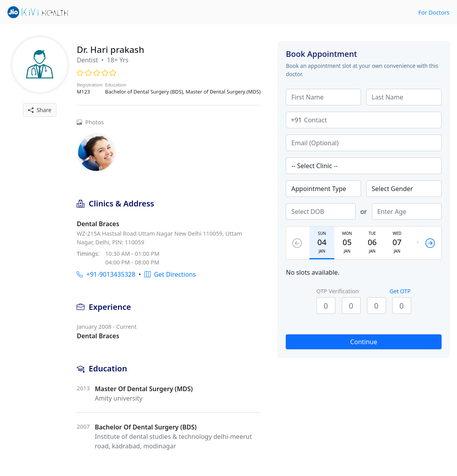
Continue (363, 342)
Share (40, 110)
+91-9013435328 (106, 274)
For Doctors (434, 12)
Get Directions (170, 274)
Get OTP (400, 291)
